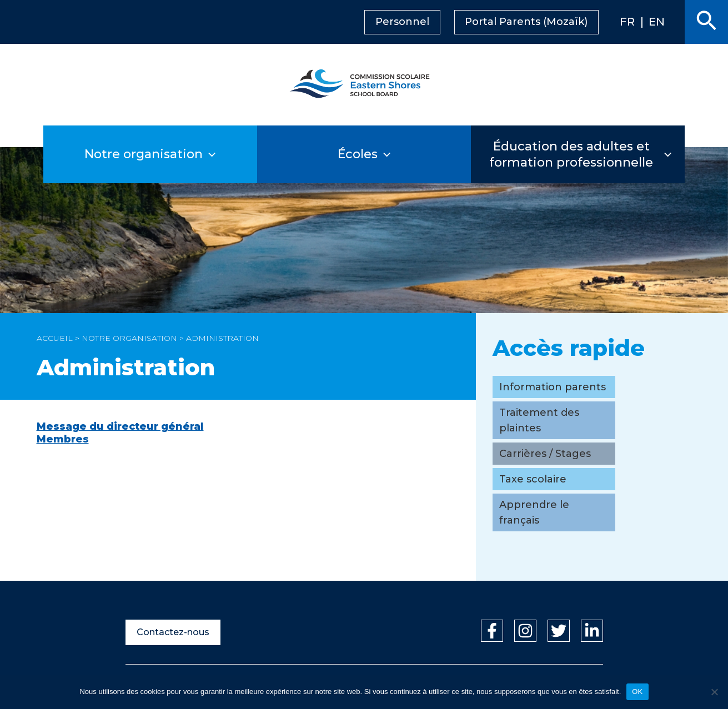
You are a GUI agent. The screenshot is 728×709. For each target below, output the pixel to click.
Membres (63, 439)
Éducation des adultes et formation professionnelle (579, 154)
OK (637, 692)
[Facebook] (492, 631)
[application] (225, 154)
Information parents (553, 387)
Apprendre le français (534, 512)
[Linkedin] (592, 631)
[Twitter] (559, 631)
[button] (706, 22)
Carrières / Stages (545, 454)
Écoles (364, 154)
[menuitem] (639, 22)
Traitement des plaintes (539, 420)
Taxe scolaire (533, 479)
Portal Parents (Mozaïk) (543, 22)
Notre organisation (150, 154)
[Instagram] (525, 631)
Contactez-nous (173, 632)
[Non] (714, 692)
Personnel (420, 22)
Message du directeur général (120, 426)
